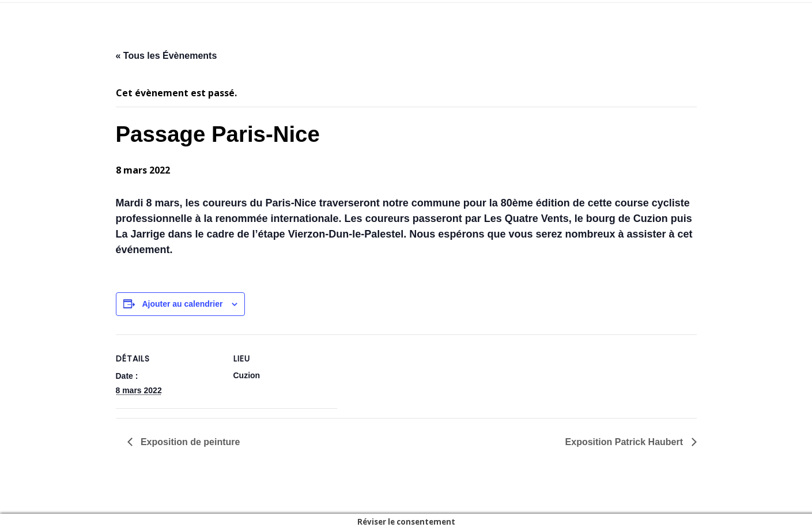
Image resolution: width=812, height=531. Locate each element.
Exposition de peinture (189, 442)
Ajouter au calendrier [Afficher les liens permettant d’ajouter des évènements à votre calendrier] (182, 304)
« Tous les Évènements (167, 56)
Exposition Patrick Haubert (626, 442)
